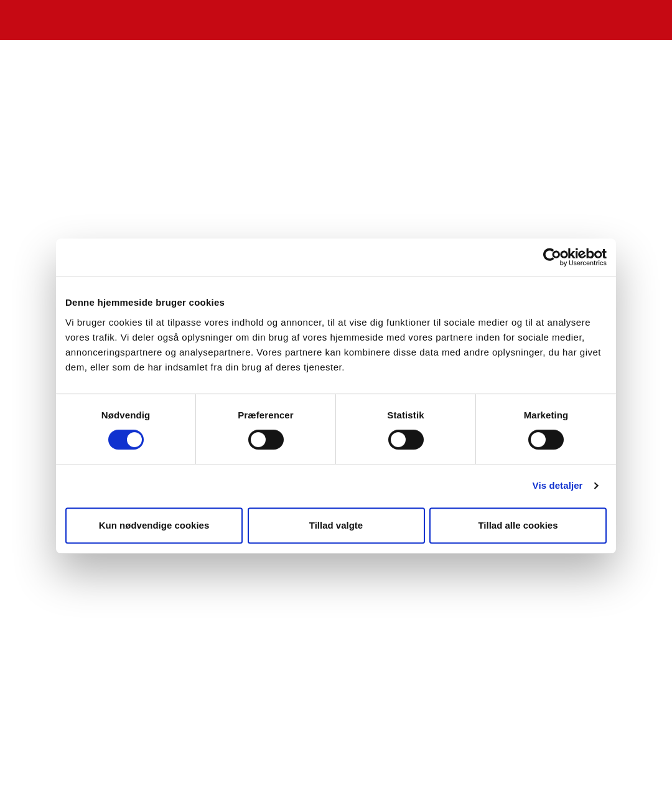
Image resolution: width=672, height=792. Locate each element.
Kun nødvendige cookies (154, 525)
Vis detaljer (558, 485)
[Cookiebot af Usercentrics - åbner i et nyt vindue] (552, 257)
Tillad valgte (336, 525)
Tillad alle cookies (518, 525)
